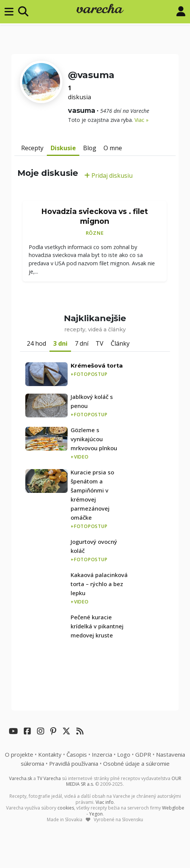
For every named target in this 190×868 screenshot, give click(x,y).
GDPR (143, 754)
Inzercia (102, 754)
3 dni (60, 343)
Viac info (105, 802)
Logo (124, 754)
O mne (113, 148)
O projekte (19, 754)
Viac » (141, 120)
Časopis (77, 754)
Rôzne (95, 233)
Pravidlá (74, 763)
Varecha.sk (21, 778)
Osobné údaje (136, 763)
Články (120, 343)
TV (100, 343)
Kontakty (50, 754)
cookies (66, 808)
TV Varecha (49, 778)
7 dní (82, 343)
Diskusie (63, 148)
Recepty (32, 148)
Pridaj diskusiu (108, 175)
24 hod (36, 343)
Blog (90, 148)
